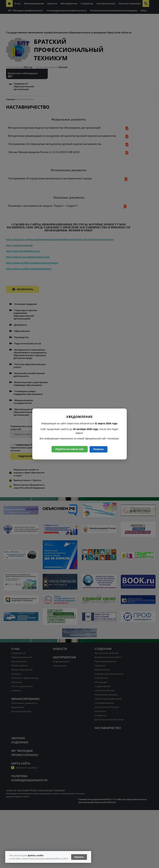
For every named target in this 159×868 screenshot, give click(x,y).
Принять (79, 857)
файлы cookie (36, 855)
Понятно (99, 449)
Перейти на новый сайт (70, 449)
